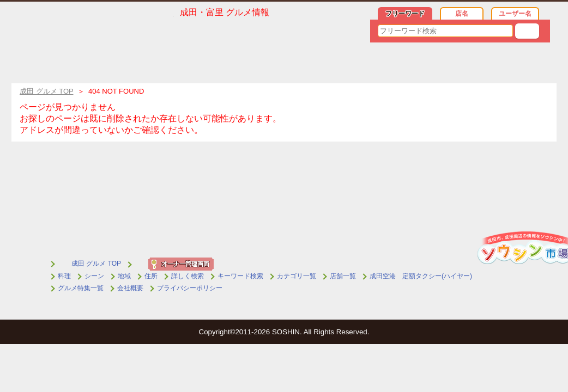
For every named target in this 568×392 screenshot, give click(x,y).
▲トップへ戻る (536, 200)
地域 (124, 276)
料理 (64, 276)
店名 (462, 14)
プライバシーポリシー (190, 288)
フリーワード (405, 14)
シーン (94, 276)
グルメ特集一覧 (81, 288)
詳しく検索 (188, 276)
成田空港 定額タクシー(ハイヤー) (421, 276)
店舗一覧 (343, 276)
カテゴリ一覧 (297, 276)
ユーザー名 (515, 14)
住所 (151, 276)
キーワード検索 (240, 276)
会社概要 (130, 288)
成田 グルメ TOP (96, 264)
